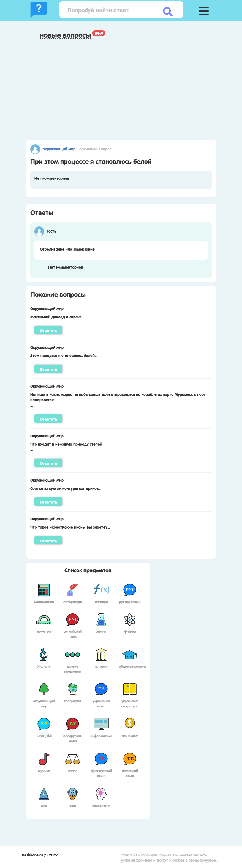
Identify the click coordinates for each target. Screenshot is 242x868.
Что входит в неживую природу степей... (66, 446)
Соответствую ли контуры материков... (66, 488)
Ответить (48, 330)
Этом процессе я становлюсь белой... (64, 355)
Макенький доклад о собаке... (57, 316)
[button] (204, 10)
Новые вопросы (66, 35)
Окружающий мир (59, 148)
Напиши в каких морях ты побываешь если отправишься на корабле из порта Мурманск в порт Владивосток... (118, 399)
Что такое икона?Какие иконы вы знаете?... (70, 527)
